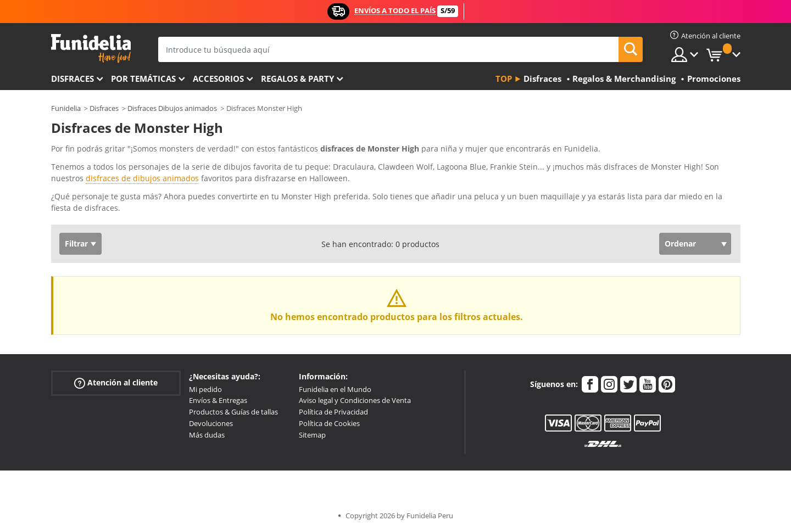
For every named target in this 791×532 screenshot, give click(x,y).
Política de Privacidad (333, 412)
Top (504, 79)
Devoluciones (211, 423)
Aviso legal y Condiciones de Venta (355, 400)
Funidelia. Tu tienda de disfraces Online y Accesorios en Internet (91, 49)
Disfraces (73, 79)
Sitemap (312, 435)
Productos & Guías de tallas (233, 412)
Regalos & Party (297, 79)
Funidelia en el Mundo (335, 389)
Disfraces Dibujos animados (172, 108)
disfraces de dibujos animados (142, 178)
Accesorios (218, 79)
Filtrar (76, 243)
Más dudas (207, 435)
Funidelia (66, 108)
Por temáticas (143, 79)
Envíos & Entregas (218, 400)
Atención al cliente (116, 382)
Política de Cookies (329, 423)
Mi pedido (205, 389)
